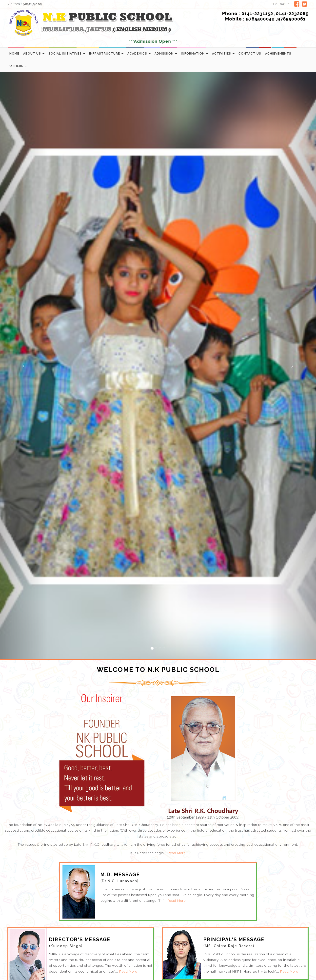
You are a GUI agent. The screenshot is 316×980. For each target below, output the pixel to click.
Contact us (250, 54)
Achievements (278, 54)
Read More (177, 853)
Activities (223, 54)
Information (195, 54)
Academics (139, 54)
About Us (34, 54)
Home (14, 54)
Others (18, 66)
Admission (166, 54)
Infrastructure (106, 54)
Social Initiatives (67, 54)
